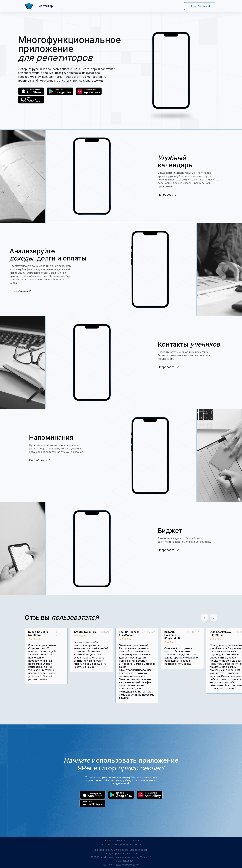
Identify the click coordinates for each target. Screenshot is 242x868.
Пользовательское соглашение (121, 840)
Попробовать (200, 6)
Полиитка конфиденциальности (121, 845)
